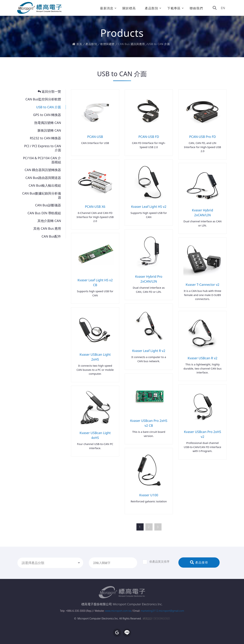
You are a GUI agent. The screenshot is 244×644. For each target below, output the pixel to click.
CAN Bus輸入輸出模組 (45, 185)
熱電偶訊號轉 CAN (48, 123)
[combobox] (50, 563)
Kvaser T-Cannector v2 (203, 285)
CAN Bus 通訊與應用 (131, 44)
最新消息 (107, 8)
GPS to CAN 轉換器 (47, 115)
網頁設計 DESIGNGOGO (156, 618)
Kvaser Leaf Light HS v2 (149, 207)
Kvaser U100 (149, 495)
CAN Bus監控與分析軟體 (43, 99)
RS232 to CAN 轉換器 (46, 138)
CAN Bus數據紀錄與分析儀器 (42, 195)
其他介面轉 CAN (49, 221)
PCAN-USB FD (149, 137)
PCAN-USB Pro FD (202, 137)
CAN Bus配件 (51, 236)
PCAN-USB (95, 137)
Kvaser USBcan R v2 (203, 358)
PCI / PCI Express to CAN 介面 (43, 148)
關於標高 (129, 8)
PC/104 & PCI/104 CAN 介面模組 (42, 160)
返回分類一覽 (49, 92)
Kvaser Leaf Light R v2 (149, 351)
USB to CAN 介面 (49, 107)
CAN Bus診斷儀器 (48, 205)
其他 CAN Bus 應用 (47, 229)
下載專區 (174, 8)
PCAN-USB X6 (95, 207)
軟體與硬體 (108, 44)
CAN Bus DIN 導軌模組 (44, 213)
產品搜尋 (199, 562)
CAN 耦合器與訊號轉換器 (43, 170)
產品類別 (152, 8)
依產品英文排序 (156, 562)
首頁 (77, 44)
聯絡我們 (196, 8)
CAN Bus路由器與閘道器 (43, 178)
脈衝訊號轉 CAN (49, 130)
